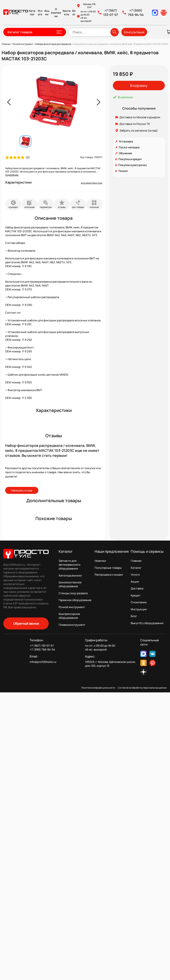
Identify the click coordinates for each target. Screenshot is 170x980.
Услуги (40, 13)
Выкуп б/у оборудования (147, 623)
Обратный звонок (26, 623)
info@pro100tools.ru (43, 662)
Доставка (137, 588)
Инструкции (139, 609)
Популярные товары (108, 568)
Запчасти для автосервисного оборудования (70, 565)
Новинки (100, 561)
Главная (136, 561)
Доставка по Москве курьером (140, 117)
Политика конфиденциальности (98, 688)
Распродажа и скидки (109, 575)
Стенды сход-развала (73, 593)
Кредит (136, 595)
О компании (56, 13)
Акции (47, 13)
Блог (74, 13)
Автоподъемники (70, 576)
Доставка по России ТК (135, 124)
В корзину (139, 86)
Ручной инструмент (72, 607)
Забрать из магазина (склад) (139, 131)
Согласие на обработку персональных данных (142, 688)
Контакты (67, 13)
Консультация (134, 32)
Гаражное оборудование (75, 600)
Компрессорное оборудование (69, 616)
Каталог (32, 13)
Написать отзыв (22, 490)
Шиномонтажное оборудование (70, 584)
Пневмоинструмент (72, 625)
